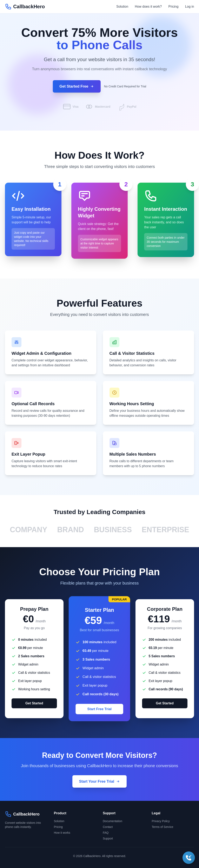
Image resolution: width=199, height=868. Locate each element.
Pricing (174, 7)
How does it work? (148, 7)
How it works (62, 833)
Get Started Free (77, 86)
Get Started (34, 703)
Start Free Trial (100, 709)
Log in (190, 7)
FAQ (106, 833)
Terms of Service (162, 827)
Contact (108, 827)
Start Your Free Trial (99, 781)
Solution (122, 7)
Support (108, 838)
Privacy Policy (161, 821)
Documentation (113, 821)
